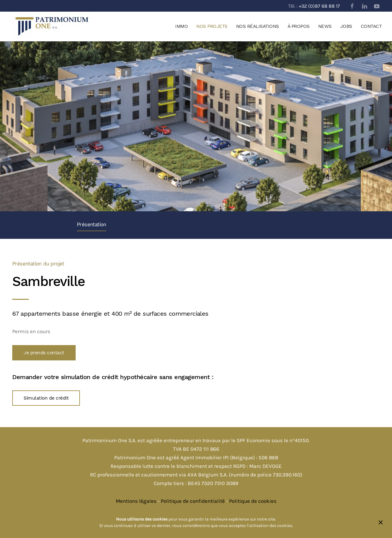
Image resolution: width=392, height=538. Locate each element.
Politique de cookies (253, 501)
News (325, 26)
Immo (181, 26)
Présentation (92, 225)
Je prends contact (44, 353)
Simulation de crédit (46, 398)
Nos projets (212, 26)
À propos (299, 26)
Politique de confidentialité (193, 501)
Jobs (346, 26)
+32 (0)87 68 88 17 (319, 6)
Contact (371, 26)
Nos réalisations (258, 26)
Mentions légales (136, 501)
